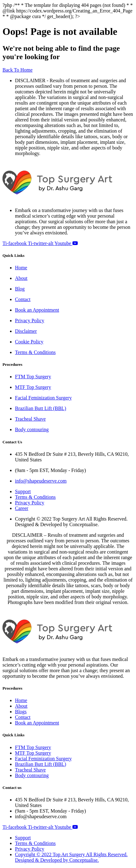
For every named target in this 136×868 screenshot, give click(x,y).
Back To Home (17, 70)
